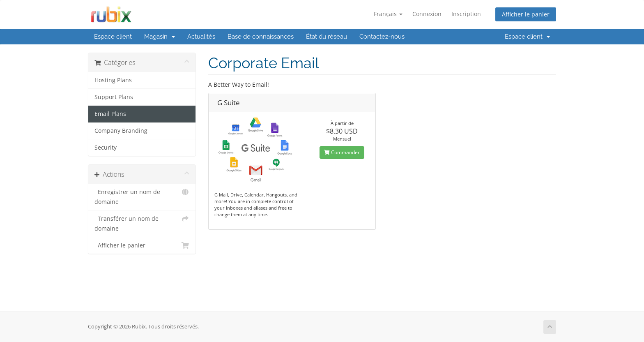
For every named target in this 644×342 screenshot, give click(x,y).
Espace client (113, 37)
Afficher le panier (526, 14)
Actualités (201, 37)
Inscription (466, 14)
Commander (342, 152)
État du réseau (327, 37)
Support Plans (114, 97)
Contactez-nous (382, 37)
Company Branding (121, 131)
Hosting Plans (113, 80)
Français (388, 14)
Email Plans (110, 114)
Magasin (160, 37)
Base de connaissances (261, 37)
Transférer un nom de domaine (142, 223)
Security (106, 148)
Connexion (427, 14)
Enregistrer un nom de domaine (142, 196)
